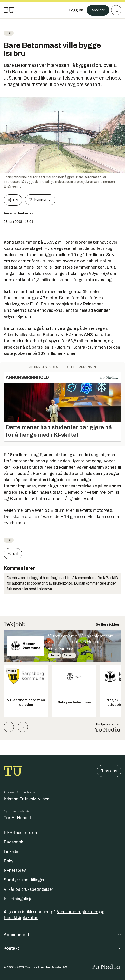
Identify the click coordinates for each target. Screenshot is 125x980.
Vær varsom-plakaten (78, 912)
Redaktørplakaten (21, 918)
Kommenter (40, 200)
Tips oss (109, 771)
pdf (9, 33)
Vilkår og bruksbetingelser (28, 889)
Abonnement (62, 935)
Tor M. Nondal (17, 818)
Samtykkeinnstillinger (24, 880)
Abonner (98, 10)
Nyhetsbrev (15, 870)
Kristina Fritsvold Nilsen (27, 799)
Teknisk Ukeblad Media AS (46, 967)
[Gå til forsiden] (9, 10)
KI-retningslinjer (19, 899)
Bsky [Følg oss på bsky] (8, 861)
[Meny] (116, 10)
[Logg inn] (76, 10)
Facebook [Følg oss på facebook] (13, 842)
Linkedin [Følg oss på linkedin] (11, 852)
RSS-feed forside (20, 833)
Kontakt (62, 948)
